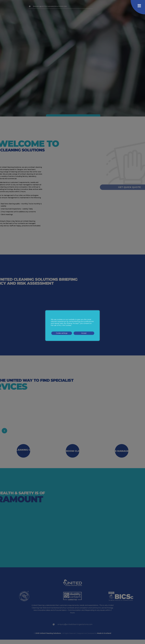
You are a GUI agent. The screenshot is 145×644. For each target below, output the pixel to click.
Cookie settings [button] (62, 333)
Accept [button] (84, 333)
